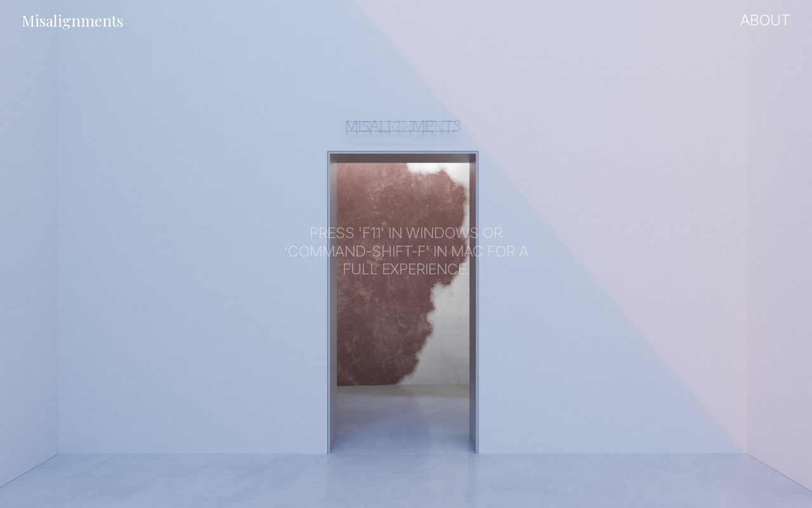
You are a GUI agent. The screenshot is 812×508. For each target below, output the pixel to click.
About (765, 20)
